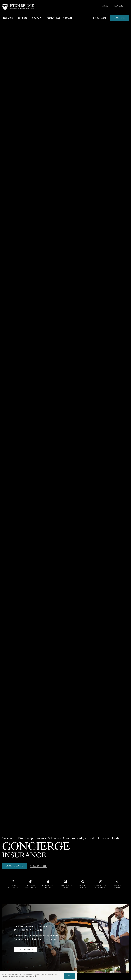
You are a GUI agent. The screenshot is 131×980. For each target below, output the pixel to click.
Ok (69, 976)
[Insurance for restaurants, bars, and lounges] (48, 884)
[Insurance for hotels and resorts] (13, 884)
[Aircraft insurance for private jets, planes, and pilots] (100, 884)
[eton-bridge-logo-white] (18, 5)
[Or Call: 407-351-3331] (38, 867)
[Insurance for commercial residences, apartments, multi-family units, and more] (30, 884)
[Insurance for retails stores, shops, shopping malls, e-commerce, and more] (65, 884)
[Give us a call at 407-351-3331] (99, 18)
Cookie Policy (32, 976)
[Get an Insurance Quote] (119, 18)
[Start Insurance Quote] (15, 867)
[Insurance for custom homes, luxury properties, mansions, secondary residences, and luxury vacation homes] (83, 884)
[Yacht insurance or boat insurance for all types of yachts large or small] (118, 884)
